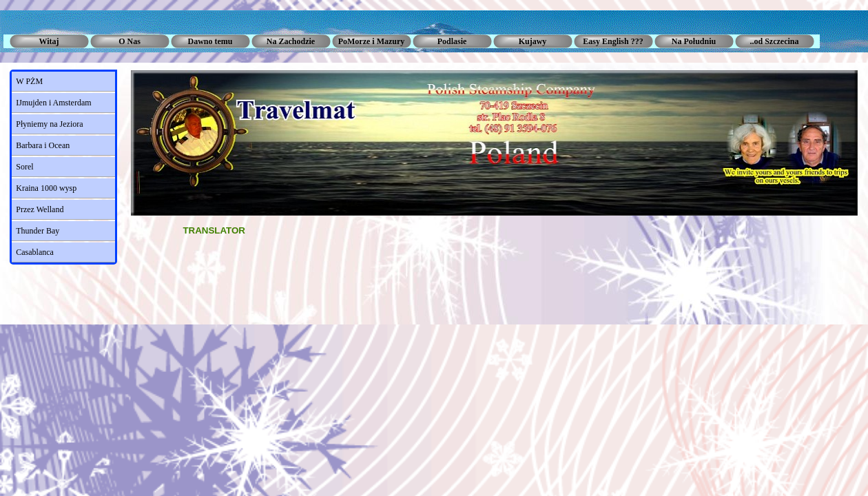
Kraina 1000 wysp (46, 188)
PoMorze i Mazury (372, 41)
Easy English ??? (613, 41)
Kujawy (533, 41)
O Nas (130, 41)
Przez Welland (40, 209)
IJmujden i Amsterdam (53, 103)
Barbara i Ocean (43, 145)
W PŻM (29, 81)
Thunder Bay (38, 231)
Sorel (24, 167)
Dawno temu (210, 41)
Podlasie (452, 41)
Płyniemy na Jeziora (49, 124)
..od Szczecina (775, 41)
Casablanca (35, 252)
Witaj (49, 41)
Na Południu (694, 41)
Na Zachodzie (291, 41)
